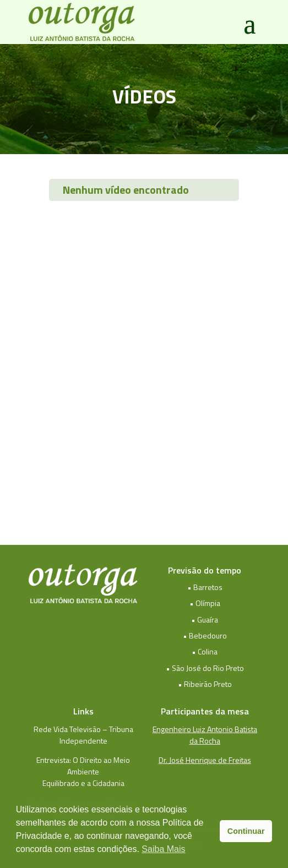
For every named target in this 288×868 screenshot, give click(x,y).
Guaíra (208, 619)
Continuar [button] (246, 831)
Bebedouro (208, 635)
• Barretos (205, 587)
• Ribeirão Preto (205, 684)
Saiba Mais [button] (163, 849)
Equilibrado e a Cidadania (83, 783)
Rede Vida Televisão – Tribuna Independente (83, 735)
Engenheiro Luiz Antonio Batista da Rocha (205, 735)
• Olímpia (205, 603)
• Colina (205, 651)
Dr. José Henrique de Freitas (205, 760)
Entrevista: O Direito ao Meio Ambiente (83, 766)
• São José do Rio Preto (205, 668)
